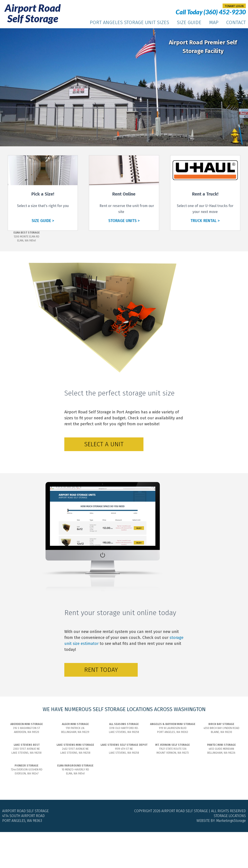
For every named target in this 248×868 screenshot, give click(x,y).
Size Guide (189, 22)
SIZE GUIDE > (43, 221)
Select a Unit (104, 444)
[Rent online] (124, 191)
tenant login (234, 6)
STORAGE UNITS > (124, 221)
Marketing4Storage (231, 821)
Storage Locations (230, 816)
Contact (236, 22)
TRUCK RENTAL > (205, 221)
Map (214, 22)
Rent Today (101, 670)
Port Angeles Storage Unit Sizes (129, 22)
